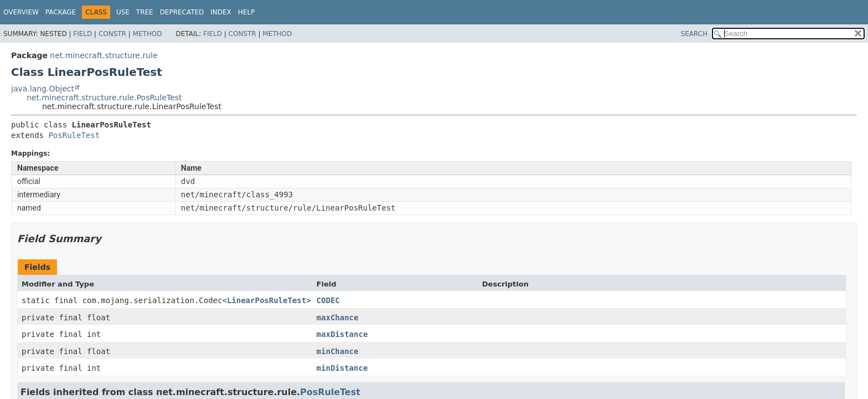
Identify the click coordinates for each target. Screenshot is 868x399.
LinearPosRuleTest (267, 300)
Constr (112, 34)
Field (82, 34)
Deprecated (182, 12)
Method (148, 34)
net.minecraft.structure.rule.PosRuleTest (104, 98)
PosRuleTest (74, 135)
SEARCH (694, 34)
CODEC (328, 300)
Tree (145, 12)
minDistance (342, 368)
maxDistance (342, 334)
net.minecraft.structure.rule (104, 55)
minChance (338, 351)
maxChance (338, 318)
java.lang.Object (43, 89)
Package (61, 12)
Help (247, 12)
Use (123, 12)
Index (221, 12)
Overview (21, 12)
